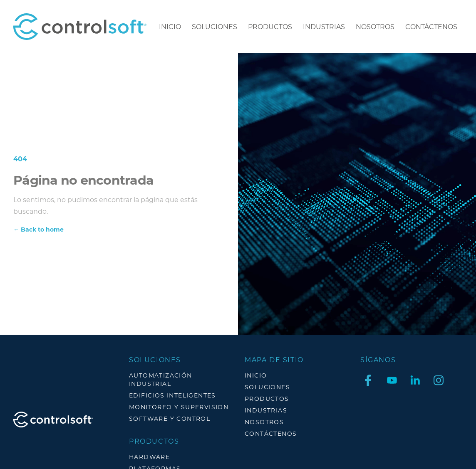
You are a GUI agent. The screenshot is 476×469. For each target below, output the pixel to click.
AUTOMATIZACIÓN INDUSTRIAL (161, 379)
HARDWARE (149, 457)
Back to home (38, 229)
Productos (270, 26)
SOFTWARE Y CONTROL (170, 418)
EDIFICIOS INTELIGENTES (172, 395)
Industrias (324, 26)
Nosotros (375, 26)
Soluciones (214, 26)
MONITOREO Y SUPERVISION (179, 407)
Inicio (170, 26)
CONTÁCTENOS (431, 26)
